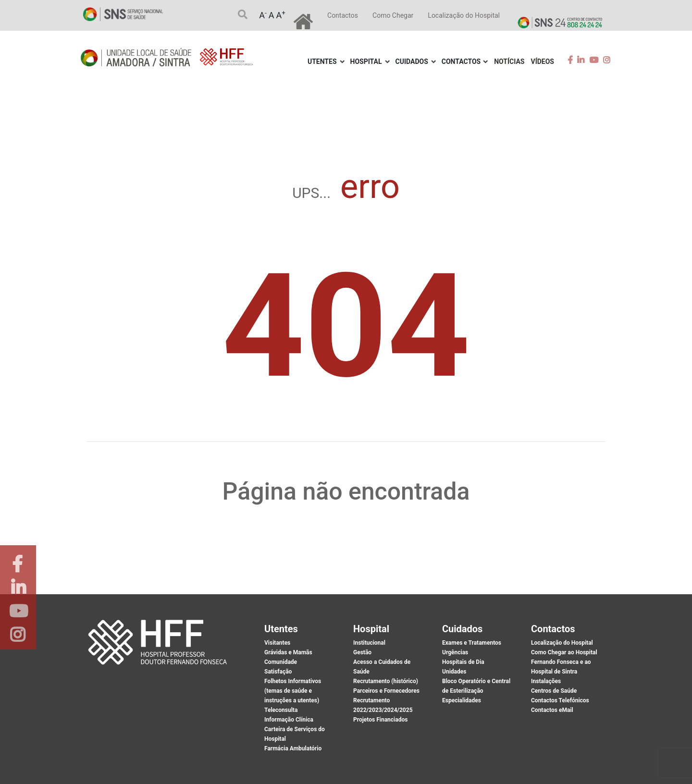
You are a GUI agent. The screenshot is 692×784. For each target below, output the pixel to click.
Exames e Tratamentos (472, 643)
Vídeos (543, 61)
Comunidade (281, 662)
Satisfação (278, 672)
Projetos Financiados (380, 720)
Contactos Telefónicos (560, 700)
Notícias (509, 61)
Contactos (343, 15)
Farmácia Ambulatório (293, 748)
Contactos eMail (552, 710)
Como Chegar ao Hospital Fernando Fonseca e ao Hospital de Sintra (564, 662)
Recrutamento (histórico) (386, 681)
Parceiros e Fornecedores (386, 691)
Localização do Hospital (464, 15)
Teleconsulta (281, 710)
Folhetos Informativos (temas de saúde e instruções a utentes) (293, 691)
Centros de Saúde (554, 691)
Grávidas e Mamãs (288, 652)
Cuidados (412, 61)
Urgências (455, 652)
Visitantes (277, 643)
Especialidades (462, 700)
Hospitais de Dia (463, 662)
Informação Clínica (289, 720)
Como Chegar (393, 15)
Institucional (369, 643)
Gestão (362, 652)
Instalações (546, 681)
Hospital (366, 61)
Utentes (322, 61)
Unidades (454, 672)
